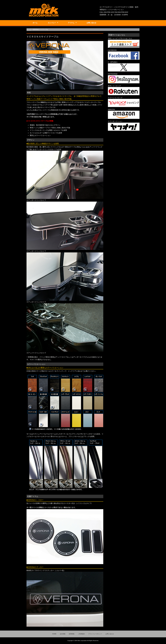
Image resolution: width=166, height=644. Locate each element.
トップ (29, 30)
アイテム (71, 23)
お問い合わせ (91, 23)
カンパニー (52, 23)
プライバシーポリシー (95, 634)
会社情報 (63, 634)
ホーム (35, 23)
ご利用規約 (81, 634)
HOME (54, 634)
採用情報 (72, 634)
